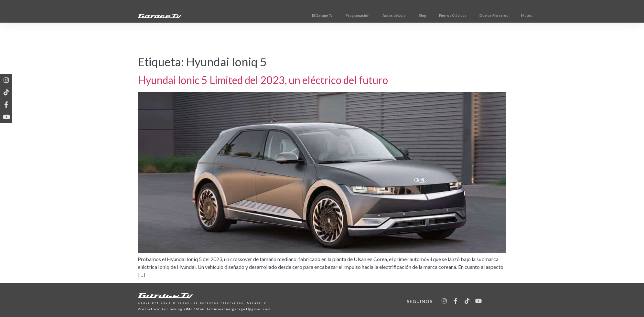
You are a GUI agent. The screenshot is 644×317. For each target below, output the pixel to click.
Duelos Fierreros (530, 15)
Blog (458, 15)
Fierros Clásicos (489, 15)
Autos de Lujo (430, 15)
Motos (563, 15)
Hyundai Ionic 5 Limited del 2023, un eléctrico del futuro (263, 80)
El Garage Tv (358, 15)
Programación (393, 15)
